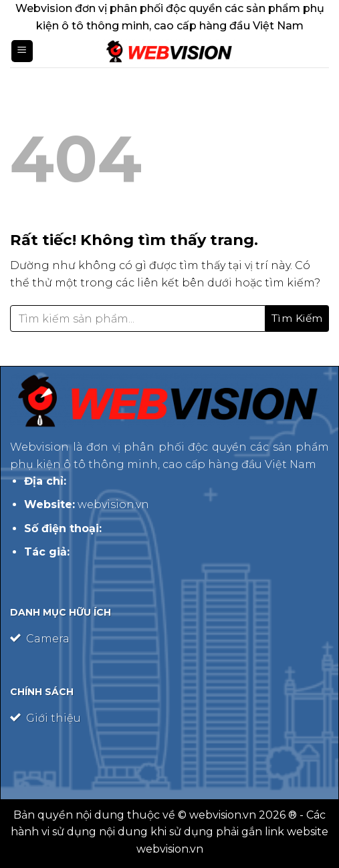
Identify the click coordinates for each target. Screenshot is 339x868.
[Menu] (22, 51)
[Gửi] (297, 318)
